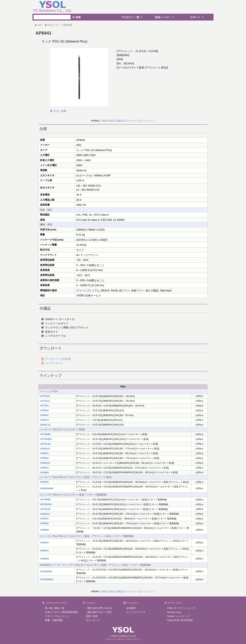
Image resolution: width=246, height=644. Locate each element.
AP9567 (44, 415)
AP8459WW (47, 488)
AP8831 (44, 453)
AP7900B (45, 500)
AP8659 (44, 559)
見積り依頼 (92, 616)
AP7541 (44, 406)
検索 (77, 17)
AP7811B (45, 444)
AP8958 (44, 530)
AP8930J (45, 514)
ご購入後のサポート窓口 (99, 612)
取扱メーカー (165, 17)
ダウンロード (131, 121)
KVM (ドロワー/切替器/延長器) (61, 612)
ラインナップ (148, 121)
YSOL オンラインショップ (181, 608)
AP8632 (44, 543)
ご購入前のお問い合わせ (99, 608)
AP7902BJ (46, 504)
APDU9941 (46, 571)
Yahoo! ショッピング (178, 616)
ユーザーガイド (54, 363)
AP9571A (45, 425)
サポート (197, 17)
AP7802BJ (46, 439)
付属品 (119, 121)
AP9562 (44, 410)
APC (40, 25)
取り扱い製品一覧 (55, 608)
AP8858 (44, 473)
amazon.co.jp (174, 612)
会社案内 (131, 608)
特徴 (104, 121)
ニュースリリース (136, 612)
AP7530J (45, 396)
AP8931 (44, 519)
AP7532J (45, 401)
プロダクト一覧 (132, 17)
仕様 (111, 121)
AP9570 (44, 420)
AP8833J (45, 463)
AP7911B (45, 509)
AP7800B (45, 434)
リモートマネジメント (57, 616)
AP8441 (44, 482)
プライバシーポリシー (116, 639)
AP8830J (45, 449)
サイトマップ (134, 639)
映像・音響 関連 (54, 620)
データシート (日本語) (58, 359)
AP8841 (44, 468)
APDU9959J (47, 579)
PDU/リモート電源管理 (60, 25)
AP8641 (44, 551)
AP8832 (44, 458)
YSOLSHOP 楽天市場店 (180, 620)
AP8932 (44, 523)
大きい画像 (58, 111)
